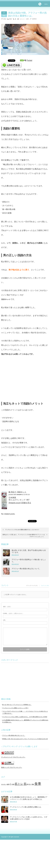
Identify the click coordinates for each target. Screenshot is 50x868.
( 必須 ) (7, 607)
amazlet (19, 495)
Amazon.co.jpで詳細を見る (20, 503)
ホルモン (4, 784)
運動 (33, 784)
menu (46, 4)
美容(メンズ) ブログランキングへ (12, 767)
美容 (10, 19)
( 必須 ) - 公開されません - (13, 613)
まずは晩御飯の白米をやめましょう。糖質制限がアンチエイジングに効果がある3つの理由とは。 (29, 798)
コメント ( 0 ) (45, 586)
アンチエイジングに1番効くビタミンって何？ (15, 708)
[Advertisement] (19, 679)
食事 (38, 784)
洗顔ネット (6, 299)
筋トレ (19, 784)
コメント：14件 (24, 19)
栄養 (13, 784)
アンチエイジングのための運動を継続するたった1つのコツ (22, 530)
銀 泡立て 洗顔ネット (17, 492)
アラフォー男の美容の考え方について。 (26, 569)
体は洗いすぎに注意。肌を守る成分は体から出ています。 (29, 551)
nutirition (34, 19)
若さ (30, 784)
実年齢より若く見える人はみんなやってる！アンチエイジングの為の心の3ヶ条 (25, 739)
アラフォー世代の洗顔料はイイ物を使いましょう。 (29, 561)
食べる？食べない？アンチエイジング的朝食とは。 (17, 705)
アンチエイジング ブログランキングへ (13, 757)
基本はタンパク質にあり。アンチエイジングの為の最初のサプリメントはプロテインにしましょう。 (24, 536)
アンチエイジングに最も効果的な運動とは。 (26, 807)
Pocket (29, 60)
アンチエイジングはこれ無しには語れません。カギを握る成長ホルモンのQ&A (25, 717)
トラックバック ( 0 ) (32, 586)
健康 (8, 784)
